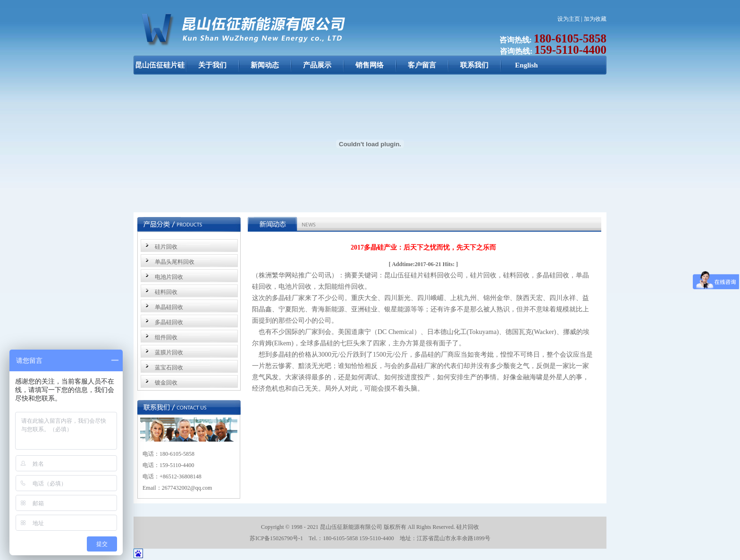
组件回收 (166, 337)
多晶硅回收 (169, 322)
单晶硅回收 (169, 307)
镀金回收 (166, 383)
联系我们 (474, 65)
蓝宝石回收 (169, 368)
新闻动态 (265, 65)
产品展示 (317, 65)
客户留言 (422, 65)
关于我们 (212, 65)
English (526, 65)
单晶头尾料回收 (175, 262)
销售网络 (370, 65)
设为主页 (569, 19)
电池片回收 (169, 277)
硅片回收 (166, 247)
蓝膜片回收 (169, 352)
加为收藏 (595, 19)
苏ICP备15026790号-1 (276, 538)
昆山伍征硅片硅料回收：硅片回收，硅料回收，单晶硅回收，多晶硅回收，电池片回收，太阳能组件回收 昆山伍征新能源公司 (160, 70)
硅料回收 (166, 292)
